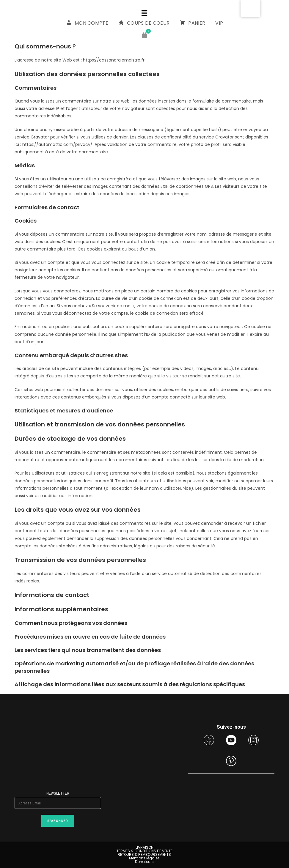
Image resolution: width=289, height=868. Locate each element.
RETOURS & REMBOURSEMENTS (144, 854)
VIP (219, 23)
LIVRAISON (144, 847)
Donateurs (144, 862)
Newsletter (58, 793)
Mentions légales (144, 858)
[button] (144, 13)
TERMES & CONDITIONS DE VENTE (144, 851)
